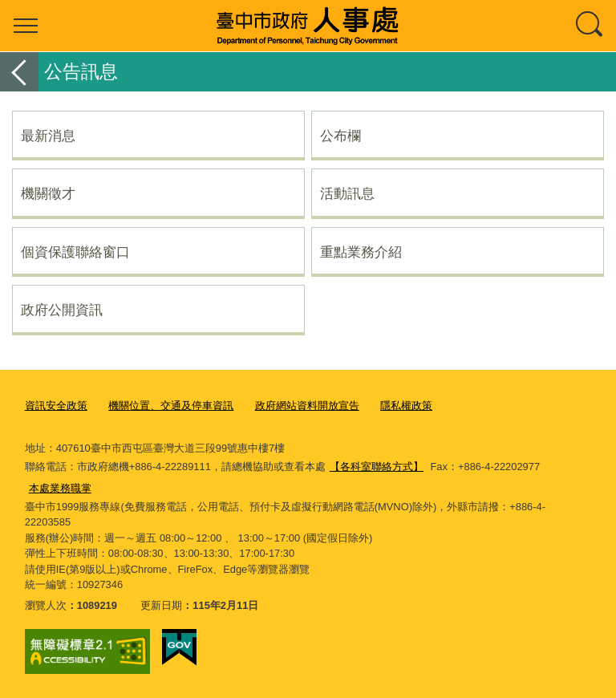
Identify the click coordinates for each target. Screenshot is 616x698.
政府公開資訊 (62, 310)
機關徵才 (48, 193)
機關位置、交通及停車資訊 (171, 406)
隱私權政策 (406, 406)
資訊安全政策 (56, 406)
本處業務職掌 (60, 488)
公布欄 (340, 136)
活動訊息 (347, 193)
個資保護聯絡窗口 (75, 252)
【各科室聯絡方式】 (377, 467)
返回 (19, 72)
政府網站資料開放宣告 (307, 406)
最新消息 (48, 136)
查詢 (590, 26)
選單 (26, 26)
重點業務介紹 (361, 252)
